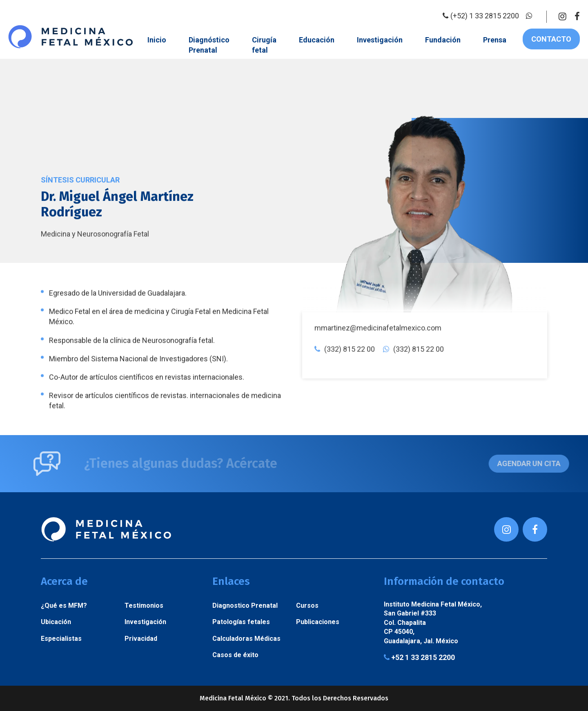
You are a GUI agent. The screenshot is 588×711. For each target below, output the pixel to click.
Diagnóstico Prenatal (209, 45)
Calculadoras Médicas (246, 639)
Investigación (380, 40)
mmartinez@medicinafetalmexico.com (378, 388)
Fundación (443, 40)
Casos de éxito (235, 655)
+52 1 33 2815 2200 (419, 658)
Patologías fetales (241, 622)
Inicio (157, 40)
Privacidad (141, 639)
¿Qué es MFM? (64, 605)
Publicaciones (318, 622)
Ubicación (56, 622)
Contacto (551, 39)
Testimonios (144, 605)
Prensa (495, 40)
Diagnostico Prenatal (245, 605)
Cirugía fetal (264, 45)
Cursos (307, 605)
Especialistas (61, 639)
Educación (317, 40)
